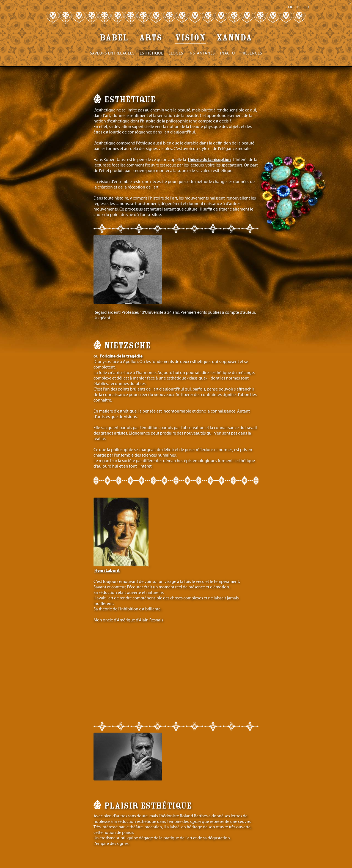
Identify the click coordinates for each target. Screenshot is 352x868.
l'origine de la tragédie (121, 356)
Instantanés (202, 53)
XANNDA (234, 38)
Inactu (228, 53)
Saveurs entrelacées (112, 53)
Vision (190, 38)
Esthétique (152, 53)
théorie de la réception (209, 159)
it (308, 7)
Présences (251, 53)
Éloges (176, 53)
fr (290, 7)
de (299, 7)
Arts (152, 38)
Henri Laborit (107, 570)
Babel (114, 38)
